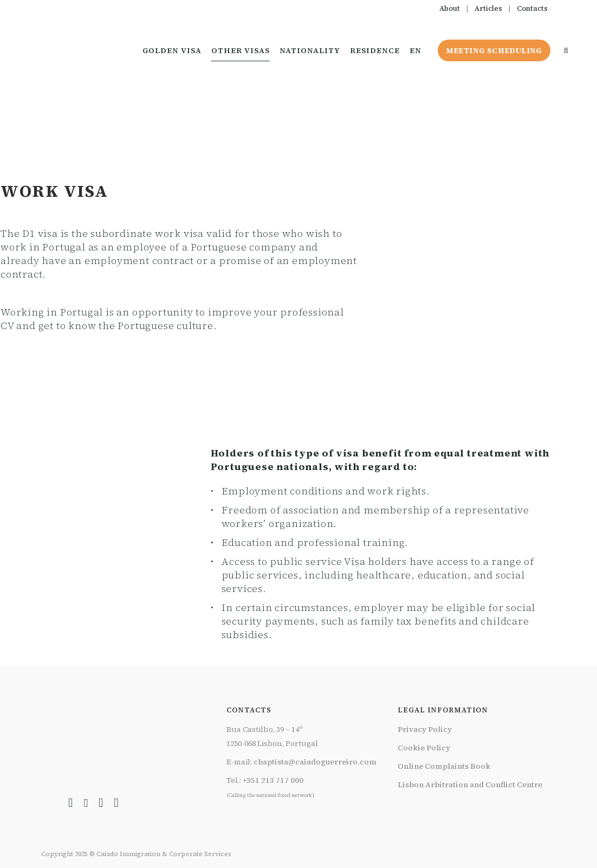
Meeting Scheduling (492, 50)
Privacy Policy (425, 729)
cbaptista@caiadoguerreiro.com (315, 762)
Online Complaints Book (444, 766)
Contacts (532, 8)
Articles (488, 8)
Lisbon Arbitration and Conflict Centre (470, 785)
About (450, 8)
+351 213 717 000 (273, 780)
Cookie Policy (424, 748)
